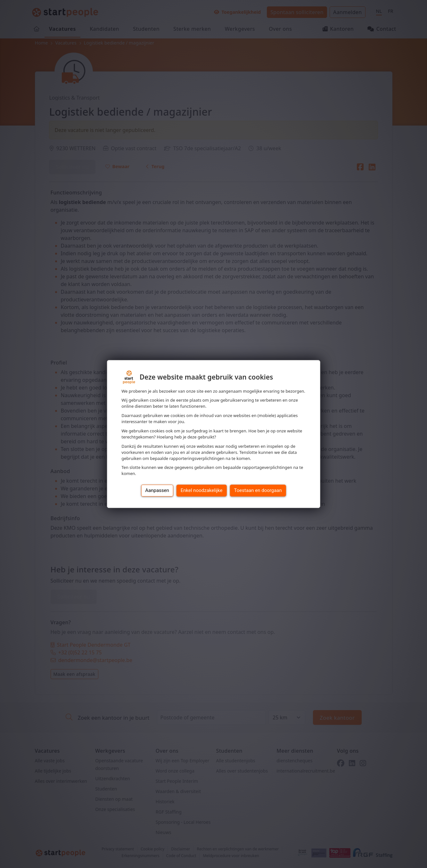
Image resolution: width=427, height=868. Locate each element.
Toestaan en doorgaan (258, 490)
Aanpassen (157, 490)
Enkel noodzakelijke (202, 490)
